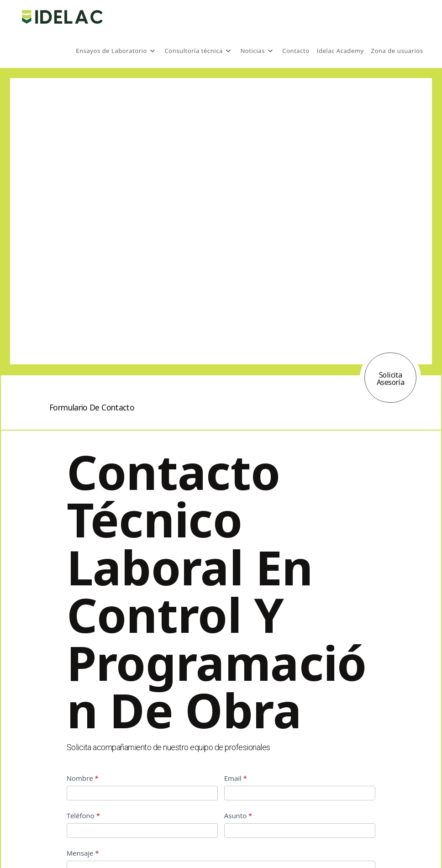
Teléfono (83, 815)
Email (236, 778)
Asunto (238, 815)
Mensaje (83, 853)
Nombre (83, 778)
